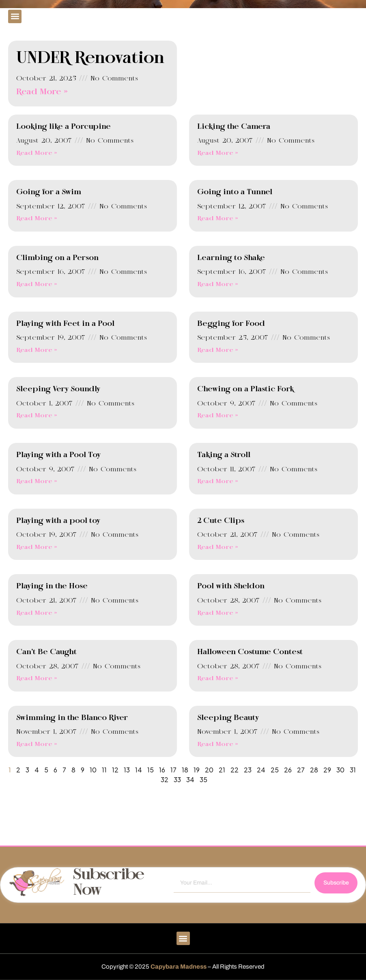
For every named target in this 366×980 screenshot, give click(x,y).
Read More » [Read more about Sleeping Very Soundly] (37, 416)
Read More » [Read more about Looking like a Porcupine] (37, 153)
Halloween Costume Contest (250, 652)
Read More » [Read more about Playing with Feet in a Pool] (37, 350)
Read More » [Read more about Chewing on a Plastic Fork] (218, 416)
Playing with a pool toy (58, 521)
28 (314, 770)
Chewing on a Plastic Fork (245, 389)
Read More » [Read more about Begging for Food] (218, 350)
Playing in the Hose (52, 586)
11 (104, 770)
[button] (15, 16)
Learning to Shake (231, 258)
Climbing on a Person (57, 258)
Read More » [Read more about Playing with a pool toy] (37, 547)
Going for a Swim (49, 192)
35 (203, 779)
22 (235, 770)
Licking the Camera (234, 127)
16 (162, 770)
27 (301, 770)
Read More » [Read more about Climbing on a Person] (37, 284)
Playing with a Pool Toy (58, 455)
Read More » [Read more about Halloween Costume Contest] (218, 679)
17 (173, 770)
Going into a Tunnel (235, 192)
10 (93, 770)
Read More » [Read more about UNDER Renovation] (42, 92)
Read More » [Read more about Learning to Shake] (218, 284)
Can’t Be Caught (46, 652)
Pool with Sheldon (231, 586)
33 (177, 779)
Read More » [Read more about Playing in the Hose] (37, 613)
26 (288, 770)
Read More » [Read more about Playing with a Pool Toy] (37, 481)
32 (165, 779)
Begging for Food (231, 324)
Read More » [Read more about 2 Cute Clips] (218, 547)
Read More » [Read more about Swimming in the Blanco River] (37, 744)
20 (209, 770)
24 (261, 770)
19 (197, 770)
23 (248, 770)
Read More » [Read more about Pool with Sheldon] (218, 613)
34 (190, 779)
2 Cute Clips (221, 521)
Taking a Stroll (224, 455)
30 (340, 770)
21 (222, 770)
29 (327, 770)
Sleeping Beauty (228, 718)
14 (139, 770)
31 (353, 770)
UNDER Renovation (90, 59)
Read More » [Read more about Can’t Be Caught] (37, 679)
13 (127, 770)
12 (115, 770)
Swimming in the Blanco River (72, 718)
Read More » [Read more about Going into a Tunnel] (218, 219)
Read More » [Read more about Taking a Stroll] (218, 481)
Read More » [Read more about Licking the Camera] (218, 153)
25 (275, 770)
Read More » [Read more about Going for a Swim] (37, 219)
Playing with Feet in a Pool (65, 324)
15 (151, 770)
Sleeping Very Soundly (58, 389)
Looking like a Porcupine (64, 127)
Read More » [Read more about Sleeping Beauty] (218, 744)
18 (185, 770)
